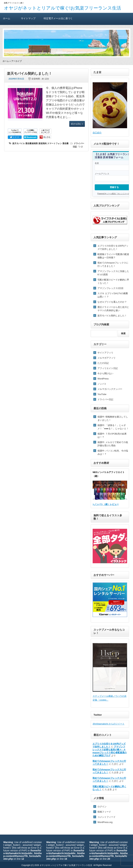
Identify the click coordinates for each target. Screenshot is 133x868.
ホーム (7, 18)
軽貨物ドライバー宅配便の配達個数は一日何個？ (113, 256)
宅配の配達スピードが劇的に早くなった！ (113, 281)
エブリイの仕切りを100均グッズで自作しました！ (113, 247)
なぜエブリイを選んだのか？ (112, 302)
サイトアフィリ (105, 353)
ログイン (102, 807)
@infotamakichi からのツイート (109, 724)
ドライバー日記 (105, 399)
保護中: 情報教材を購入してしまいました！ (113, 418)
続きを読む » (77, 124)
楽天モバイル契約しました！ (29, 73)
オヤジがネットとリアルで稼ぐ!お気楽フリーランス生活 (63, 8)
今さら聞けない (105, 373)
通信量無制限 (32, 143)
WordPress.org (105, 822)
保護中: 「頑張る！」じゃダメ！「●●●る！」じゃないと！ (113, 427)
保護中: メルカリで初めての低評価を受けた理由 (113, 444)
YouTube (102, 394)
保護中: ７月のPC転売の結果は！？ (112, 435)
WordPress (103, 379)
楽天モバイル (19, 143)
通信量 (65, 143)
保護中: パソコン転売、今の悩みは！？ (113, 452)
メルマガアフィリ (107, 358)
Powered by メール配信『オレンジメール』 (114, 194)
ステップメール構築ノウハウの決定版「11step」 (110, 672)
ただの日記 (103, 363)
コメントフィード (107, 817)
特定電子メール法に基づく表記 (58, 21)
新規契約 (43, 143)
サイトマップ (28, 18)
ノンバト (102, 384)
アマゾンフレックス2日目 (110, 288)
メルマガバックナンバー (110, 389)
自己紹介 (97, 133)
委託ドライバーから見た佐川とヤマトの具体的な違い (113, 309)
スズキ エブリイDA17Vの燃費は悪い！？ (113, 295)
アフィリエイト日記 (108, 368)
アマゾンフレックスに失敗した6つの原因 (113, 273)
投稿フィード (104, 812)
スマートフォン (55, 143)
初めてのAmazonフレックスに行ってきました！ (113, 264)
